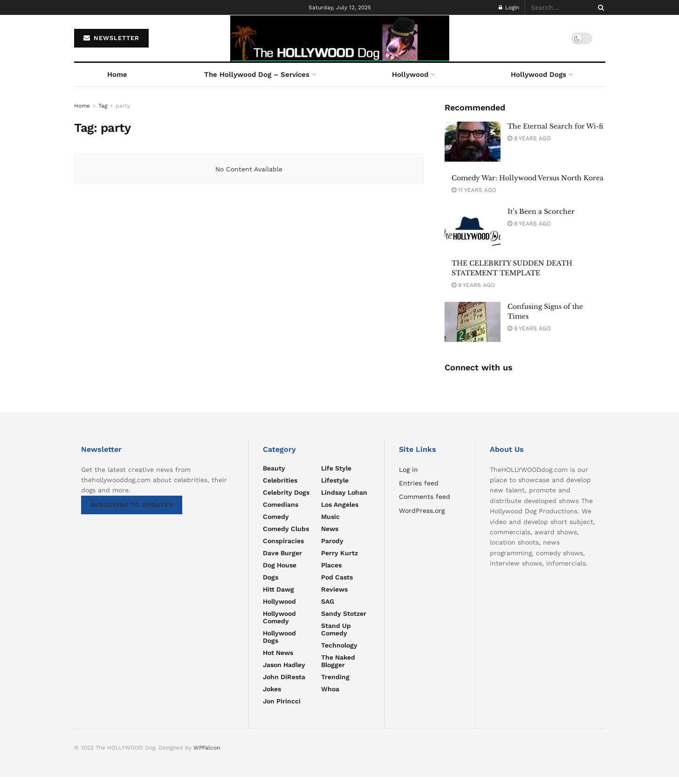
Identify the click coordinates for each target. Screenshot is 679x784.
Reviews (334, 589)
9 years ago (473, 285)
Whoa (330, 689)
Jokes (272, 689)
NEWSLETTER (111, 38)
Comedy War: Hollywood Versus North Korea (528, 178)
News (330, 529)
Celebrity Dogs (286, 492)
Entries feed (419, 483)
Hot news (278, 653)
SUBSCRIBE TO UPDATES (132, 505)
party (123, 106)
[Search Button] (599, 7)
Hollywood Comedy (279, 617)
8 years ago (529, 138)
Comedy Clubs (286, 529)
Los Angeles (340, 504)
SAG (328, 601)
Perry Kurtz (339, 553)
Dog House (280, 565)
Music (330, 517)
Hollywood (410, 75)
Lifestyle (335, 480)
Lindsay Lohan (344, 492)
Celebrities (280, 480)
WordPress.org (422, 511)
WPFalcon (207, 748)
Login (509, 7)
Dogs (271, 577)
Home (117, 75)
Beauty (274, 468)
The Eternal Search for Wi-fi (555, 126)
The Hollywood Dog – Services (257, 75)
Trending (335, 677)
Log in (408, 470)
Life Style (336, 468)
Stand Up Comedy (336, 629)
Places (331, 565)
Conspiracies (283, 541)
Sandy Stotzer (344, 614)
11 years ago (474, 190)
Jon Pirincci (282, 701)
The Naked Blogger (338, 661)
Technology (339, 645)
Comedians (281, 504)
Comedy (276, 517)
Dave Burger (282, 553)
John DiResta (284, 677)
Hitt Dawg (278, 589)
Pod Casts (337, 577)
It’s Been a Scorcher (541, 211)
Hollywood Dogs (538, 75)
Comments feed (425, 497)
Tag (103, 106)
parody (332, 541)
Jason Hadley (284, 665)
